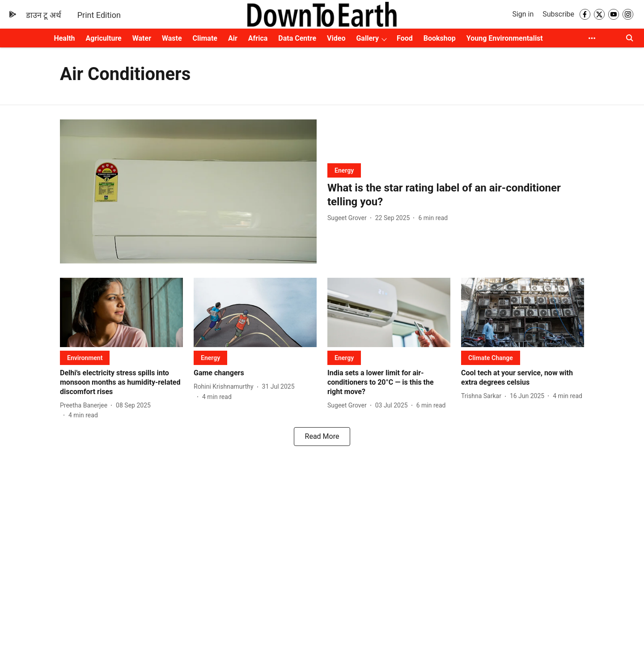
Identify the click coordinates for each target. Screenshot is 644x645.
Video (336, 38)
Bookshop (440, 38)
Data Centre (297, 38)
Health (64, 38)
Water (142, 38)
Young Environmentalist (505, 38)
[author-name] (349, 218)
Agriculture (104, 38)
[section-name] (344, 170)
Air (233, 38)
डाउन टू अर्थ (44, 15)
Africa (258, 38)
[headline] (456, 195)
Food (405, 38)
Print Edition (99, 15)
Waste (172, 38)
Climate (205, 38)
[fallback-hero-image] (188, 192)
